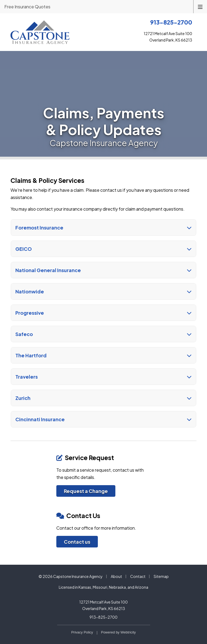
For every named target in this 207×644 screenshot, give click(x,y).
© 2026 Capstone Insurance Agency (71, 576)
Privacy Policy (82, 632)
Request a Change (86, 491)
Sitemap (161, 576)
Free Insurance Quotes (27, 7)
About (116, 576)
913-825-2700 (103, 617)
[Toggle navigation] (200, 6)
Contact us (77, 542)
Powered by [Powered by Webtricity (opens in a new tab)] (118, 632)
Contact (138, 576)
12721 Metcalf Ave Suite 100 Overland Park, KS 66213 (103, 605)
